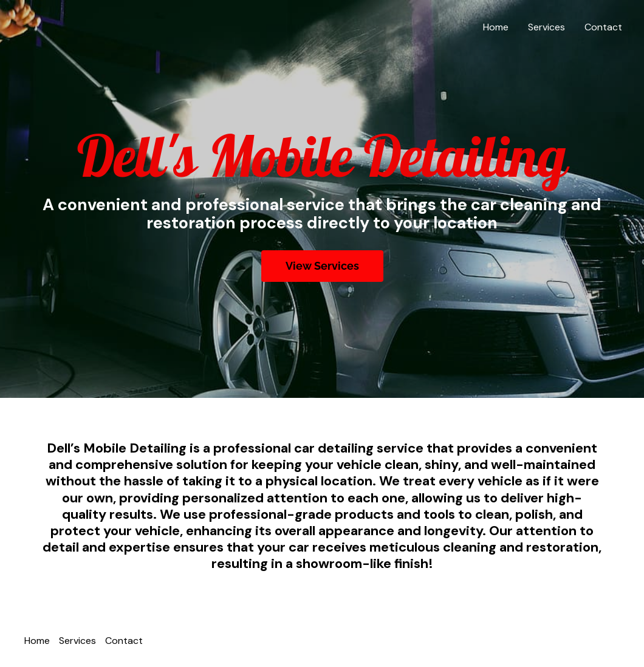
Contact (603, 27)
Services (546, 27)
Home (496, 27)
